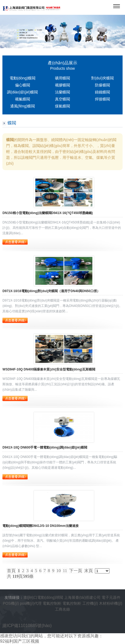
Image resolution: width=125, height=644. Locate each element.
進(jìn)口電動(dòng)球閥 (43, 597)
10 (58, 571)
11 (65, 571)
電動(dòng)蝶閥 (23, 78)
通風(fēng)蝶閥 (23, 106)
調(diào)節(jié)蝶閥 (22, 92)
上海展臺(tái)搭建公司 (82, 597)
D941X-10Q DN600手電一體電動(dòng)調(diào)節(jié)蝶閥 (45, 447)
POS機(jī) (11, 603)
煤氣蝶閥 (62, 106)
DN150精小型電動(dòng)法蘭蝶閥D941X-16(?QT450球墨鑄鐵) (48, 213)
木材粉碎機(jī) (111, 603)
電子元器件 (111, 597)
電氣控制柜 (52, 603)
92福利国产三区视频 (20, 641)
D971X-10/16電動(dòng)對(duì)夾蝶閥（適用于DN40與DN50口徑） (51, 291)
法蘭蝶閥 (62, 92)
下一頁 (76, 571)
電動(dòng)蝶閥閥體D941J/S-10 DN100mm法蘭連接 (40, 526)
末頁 (89, 571)
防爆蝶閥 (102, 85)
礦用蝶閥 (62, 78)
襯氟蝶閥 (23, 99)
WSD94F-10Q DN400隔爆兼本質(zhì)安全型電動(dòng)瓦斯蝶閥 (49, 369)
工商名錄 (62, 609)
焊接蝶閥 (102, 99)
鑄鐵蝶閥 (102, 92)
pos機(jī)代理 (31, 603)
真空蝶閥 (62, 99)
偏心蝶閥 (23, 85)
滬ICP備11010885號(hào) (27, 626)
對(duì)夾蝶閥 (103, 78)
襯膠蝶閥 (62, 85)
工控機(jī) (90, 603)
